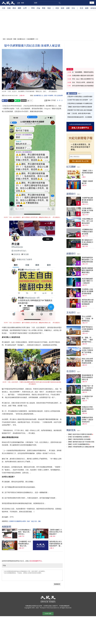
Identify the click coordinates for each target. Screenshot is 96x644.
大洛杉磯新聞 (30, 39)
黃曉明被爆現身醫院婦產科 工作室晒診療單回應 (87, 260)
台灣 (25, 8)
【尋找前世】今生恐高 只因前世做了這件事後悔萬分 (87, 350)
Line (17, 101)
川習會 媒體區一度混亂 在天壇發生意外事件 (87, 210)
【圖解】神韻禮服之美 (87, 182)
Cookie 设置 (48, 614)
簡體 (23, 3)
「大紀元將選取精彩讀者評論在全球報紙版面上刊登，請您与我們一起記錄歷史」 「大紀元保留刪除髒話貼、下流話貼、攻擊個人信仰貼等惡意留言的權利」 (32, 575)
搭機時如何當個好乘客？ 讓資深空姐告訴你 (87, 420)
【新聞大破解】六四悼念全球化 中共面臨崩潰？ (56, 532)
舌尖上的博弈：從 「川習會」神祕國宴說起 (87, 319)
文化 (73, 8)
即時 (33, 8)
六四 (55, 96)
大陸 (4, 8)
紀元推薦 (73, 93)
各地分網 (9, 39)
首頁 (4, 39)
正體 (18, 3)
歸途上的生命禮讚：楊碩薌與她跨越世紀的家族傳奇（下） (87, 361)
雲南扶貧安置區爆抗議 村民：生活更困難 (80, 117)
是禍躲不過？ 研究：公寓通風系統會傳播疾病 (87, 388)
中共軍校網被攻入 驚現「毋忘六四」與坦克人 (25, 532)
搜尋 (59, 3)
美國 (9, 8)
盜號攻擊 (60, 96)
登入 (92, 3)
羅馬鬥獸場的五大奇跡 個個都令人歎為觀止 (87, 329)
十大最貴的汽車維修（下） (87, 397)
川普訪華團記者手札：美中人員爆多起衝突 (87, 221)
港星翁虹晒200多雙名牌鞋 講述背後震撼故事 (88, 302)
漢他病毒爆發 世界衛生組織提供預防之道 (87, 377)
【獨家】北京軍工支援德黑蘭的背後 (78, 444)
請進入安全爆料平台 (80, 128)
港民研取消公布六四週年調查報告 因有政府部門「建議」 (56, 544)
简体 (49, 100)
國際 (19, 8)
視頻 (49, 8)
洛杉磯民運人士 (38, 96)
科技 (57, 8)
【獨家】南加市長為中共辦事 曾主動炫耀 (80, 107)
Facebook (5, 101)
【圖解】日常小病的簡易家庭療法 (87, 173)
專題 (44, 8)
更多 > (80, 93)
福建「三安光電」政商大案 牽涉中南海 (79, 113)
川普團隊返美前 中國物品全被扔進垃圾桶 (87, 232)
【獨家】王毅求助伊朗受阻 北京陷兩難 (79, 439)
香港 (14, 8)
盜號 (45, 96)
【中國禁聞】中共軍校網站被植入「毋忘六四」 (25, 544)
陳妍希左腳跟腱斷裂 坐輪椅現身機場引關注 (87, 270)
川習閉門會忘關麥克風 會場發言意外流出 (87, 200)
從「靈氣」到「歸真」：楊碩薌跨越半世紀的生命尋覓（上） (87, 340)
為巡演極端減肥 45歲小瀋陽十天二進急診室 (87, 281)
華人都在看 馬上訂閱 (80, 161)
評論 (38, 8)
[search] (47, 3)
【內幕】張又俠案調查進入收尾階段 (78, 437)
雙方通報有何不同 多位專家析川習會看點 (87, 242)
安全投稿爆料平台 (36, 561)
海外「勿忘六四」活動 (34, 521)
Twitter (11, 101)
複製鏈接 (24, 100)
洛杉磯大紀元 (21, 39)
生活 (82, 8)
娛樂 (68, 8)
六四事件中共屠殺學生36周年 (17, 521)
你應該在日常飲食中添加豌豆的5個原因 (88, 409)
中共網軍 (50, 96)
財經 (63, 8)
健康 (87, 8)
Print (30, 101)
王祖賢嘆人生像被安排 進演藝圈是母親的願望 (87, 291)
